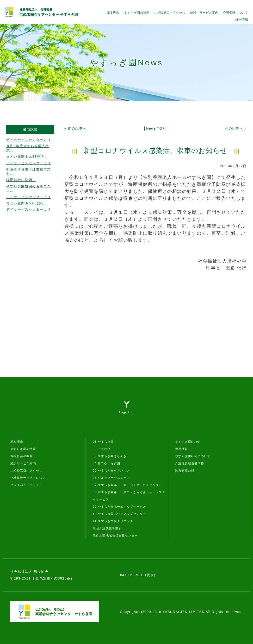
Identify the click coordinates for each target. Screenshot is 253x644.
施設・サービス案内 (204, 13)
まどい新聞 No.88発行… (27, 157)
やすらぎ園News (188, 442)
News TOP (155, 128)
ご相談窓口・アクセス (170, 13)
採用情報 (242, 19)
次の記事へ (234, 128)
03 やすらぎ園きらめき (110, 456)
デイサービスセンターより (28, 140)
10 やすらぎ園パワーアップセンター (119, 514)
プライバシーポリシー (26, 485)
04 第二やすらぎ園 (107, 463)
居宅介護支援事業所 (107, 528)
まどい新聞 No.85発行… (27, 203)
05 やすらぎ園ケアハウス (111, 471)
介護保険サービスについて (30, 478)
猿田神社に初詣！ (21, 180)
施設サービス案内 (23, 463)
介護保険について (235, 13)
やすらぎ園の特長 (137, 13)
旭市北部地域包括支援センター (115, 536)
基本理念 (113, 13)
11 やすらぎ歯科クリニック (113, 521)
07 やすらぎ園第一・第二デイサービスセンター (127, 485)
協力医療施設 (185, 471)
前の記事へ (77, 128)
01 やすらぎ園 (103, 442)
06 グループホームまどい (111, 478)
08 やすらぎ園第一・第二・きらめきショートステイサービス (129, 496)
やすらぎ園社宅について (193, 456)
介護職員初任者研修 (190, 463)
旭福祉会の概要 (22, 456)
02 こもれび (102, 449)
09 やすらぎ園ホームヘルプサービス (119, 507)
